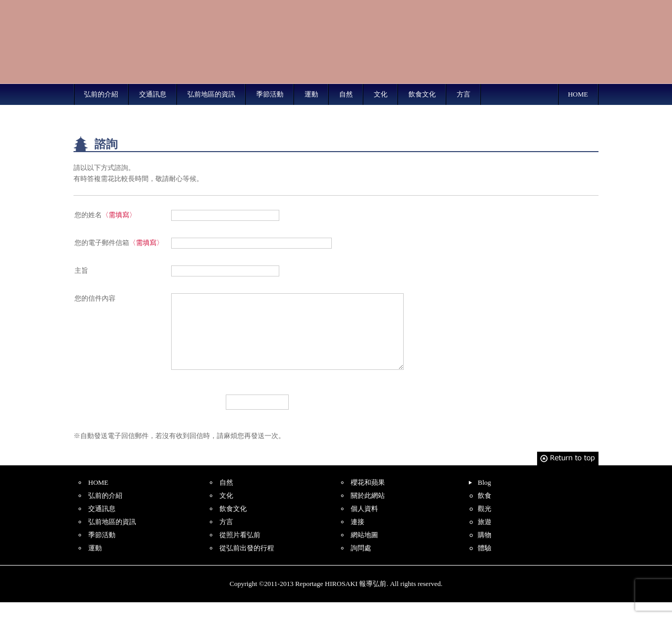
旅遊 (485, 537)
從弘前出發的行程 (247, 564)
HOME (578, 94)
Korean (579, 7)
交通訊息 (153, 94)
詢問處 (361, 564)
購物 (485, 551)
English (456, 7)
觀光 (485, 524)
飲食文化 (422, 94)
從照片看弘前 (240, 551)
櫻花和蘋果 (368, 498)
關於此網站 (368, 511)
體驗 (485, 564)
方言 (464, 94)
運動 (311, 94)
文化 (381, 94)
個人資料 (364, 524)
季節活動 (270, 94)
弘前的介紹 (101, 94)
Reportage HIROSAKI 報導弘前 (136, 42)
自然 (346, 94)
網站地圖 (364, 551)
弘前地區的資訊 (211, 94)
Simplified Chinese (497, 7)
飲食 (485, 511)
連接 (358, 537)
